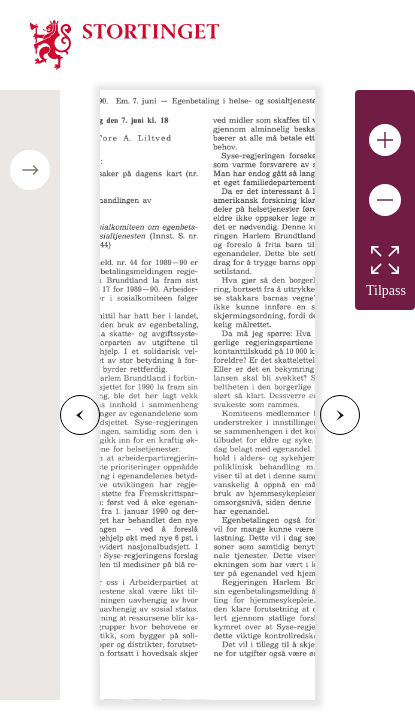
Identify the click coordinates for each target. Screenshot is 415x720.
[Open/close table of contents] (30, 170)
